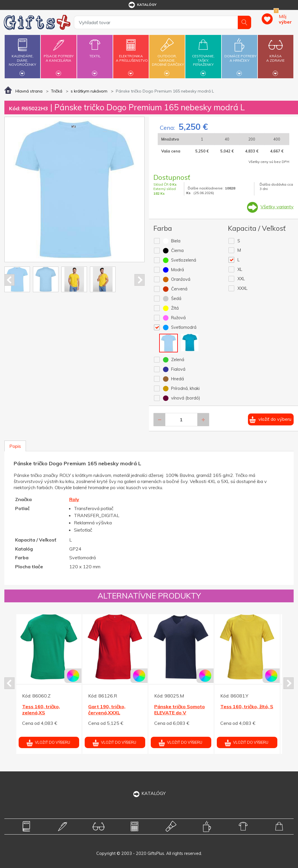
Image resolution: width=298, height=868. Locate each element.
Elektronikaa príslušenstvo (132, 55)
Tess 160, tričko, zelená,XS (41, 710)
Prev (9, 280)
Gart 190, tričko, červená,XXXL (107, 710)
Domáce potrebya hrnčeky (240, 55)
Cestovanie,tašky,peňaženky (203, 56)
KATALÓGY (149, 793)
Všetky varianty (277, 207)
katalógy (142, 5)
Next (140, 280)
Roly (74, 499)
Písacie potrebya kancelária (58, 55)
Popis (15, 446)
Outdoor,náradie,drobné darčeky (168, 56)
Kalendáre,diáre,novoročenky (22, 56)
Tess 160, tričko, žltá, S (247, 707)
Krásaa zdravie (276, 55)
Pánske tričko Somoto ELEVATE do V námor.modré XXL (180, 713)
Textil (95, 53)
